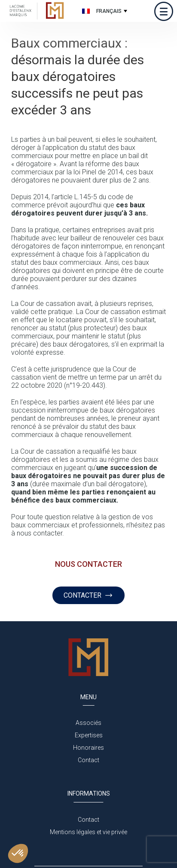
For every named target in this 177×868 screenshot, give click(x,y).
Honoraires (88, 748)
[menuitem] (104, 11)
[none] (104, 11)
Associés (88, 723)
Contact (88, 760)
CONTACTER (88, 595)
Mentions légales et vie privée (88, 832)
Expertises (89, 735)
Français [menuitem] (109, 11)
